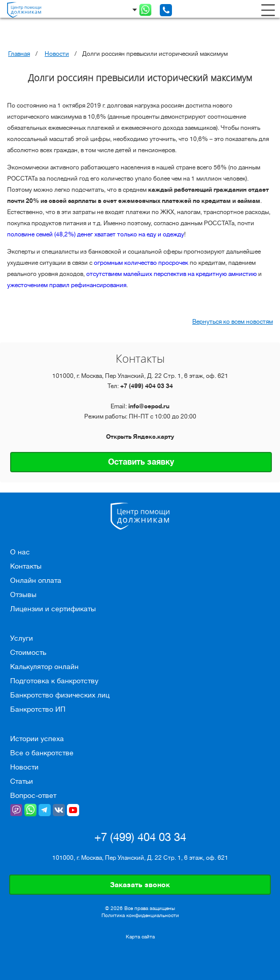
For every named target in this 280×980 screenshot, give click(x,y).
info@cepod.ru (149, 406)
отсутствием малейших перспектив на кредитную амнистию (171, 274)
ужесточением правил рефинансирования (67, 285)
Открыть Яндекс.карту (140, 437)
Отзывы (23, 594)
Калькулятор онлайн (44, 667)
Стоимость (28, 652)
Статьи (22, 781)
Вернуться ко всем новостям (233, 322)
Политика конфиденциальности (140, 915)
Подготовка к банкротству (54, 681)
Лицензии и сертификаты (53, 609)
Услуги (22, 638)
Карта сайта (140, 937)
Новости (57, 54)
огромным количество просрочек (141, 263)
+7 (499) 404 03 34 (147, 386)
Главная (19, 54)
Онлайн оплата (36, 580)
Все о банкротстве (42, 753)
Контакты (26, 566)
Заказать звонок (140, 885)
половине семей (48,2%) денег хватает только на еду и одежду (96, 234)
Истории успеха (37, 739)
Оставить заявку (141, 462)
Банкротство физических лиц (60, 695)
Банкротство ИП (38, 709)
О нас (20, 552)
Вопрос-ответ (33, 795)
